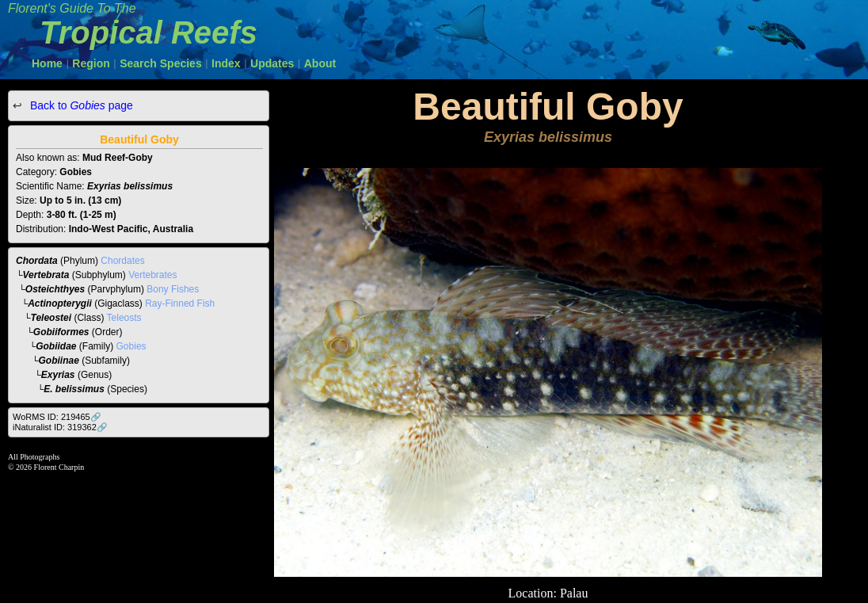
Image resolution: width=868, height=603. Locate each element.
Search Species (161, 63)
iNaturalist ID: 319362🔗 (60, 427)
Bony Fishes (173, 289)
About (320, 63)
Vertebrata (46, 275)
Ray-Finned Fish (180, 303)
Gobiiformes (61, 332)
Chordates (122, 261)
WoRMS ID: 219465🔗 (57, 417)
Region (91, 63)
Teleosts (124, 318)
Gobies (131, 346)
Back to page (80, 105)
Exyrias (58, 375)
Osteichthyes (55, 289)
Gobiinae (59, 361)
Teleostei (51, 318)
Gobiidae (56, 346)
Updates (272, 63)
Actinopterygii (60, 303)
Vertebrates (152, 275)
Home (47, 63)
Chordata (37, 261)
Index (226, 63)
